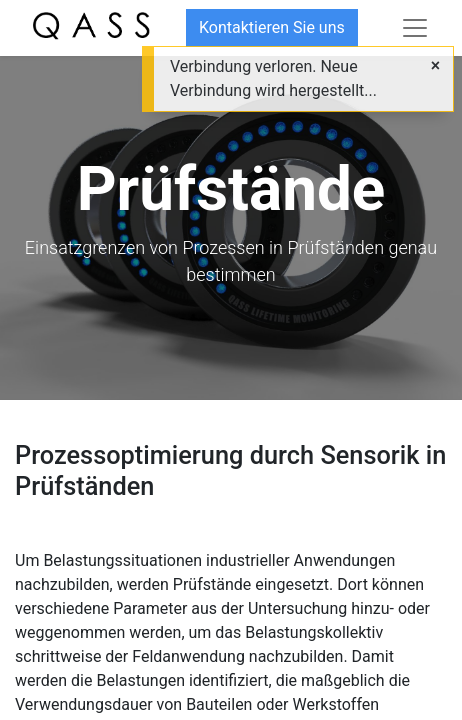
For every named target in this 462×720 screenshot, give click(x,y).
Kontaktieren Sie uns (272, 27)
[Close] (435, 66)
